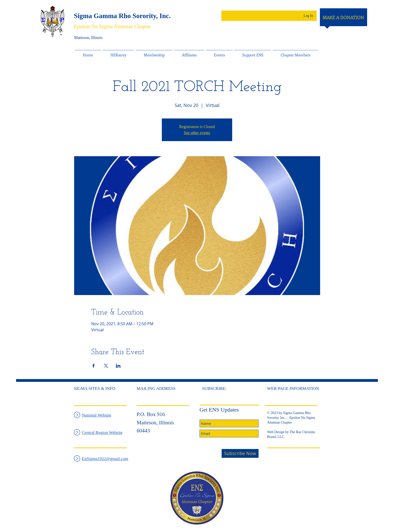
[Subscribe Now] (240, 453)
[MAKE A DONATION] (343, 18)
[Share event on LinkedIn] (118, 366)
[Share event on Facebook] (94, 366)
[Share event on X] (106, 366)
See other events (197, 133)
